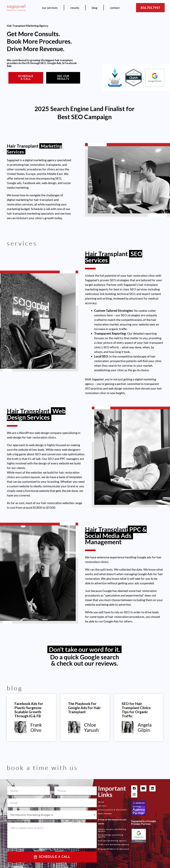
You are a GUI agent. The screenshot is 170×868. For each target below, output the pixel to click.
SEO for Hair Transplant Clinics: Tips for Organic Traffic (136, 710)
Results (75, 8)
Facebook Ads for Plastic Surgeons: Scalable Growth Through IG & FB (29, 710)
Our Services (50, 8)
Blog (95, 8)
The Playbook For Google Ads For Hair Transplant (84, 708)
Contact (115, 8)
